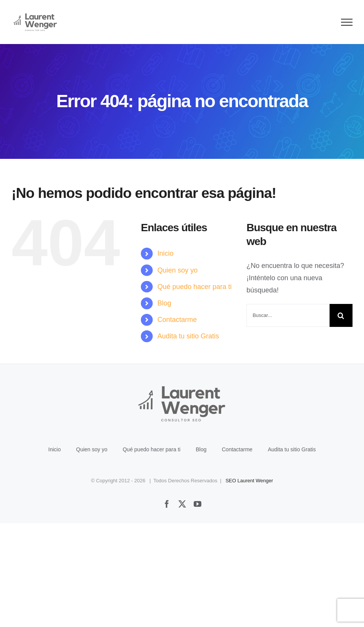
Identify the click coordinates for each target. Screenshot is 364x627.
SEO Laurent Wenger (249, 481)
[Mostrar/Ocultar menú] (347, 22)
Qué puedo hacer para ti (194, 287)
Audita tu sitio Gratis (188, 336)
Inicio (165, 253)
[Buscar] (341, 315)
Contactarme (177, 320)
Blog (164, 303)
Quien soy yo (177, 270)
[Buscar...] (288, 315)
